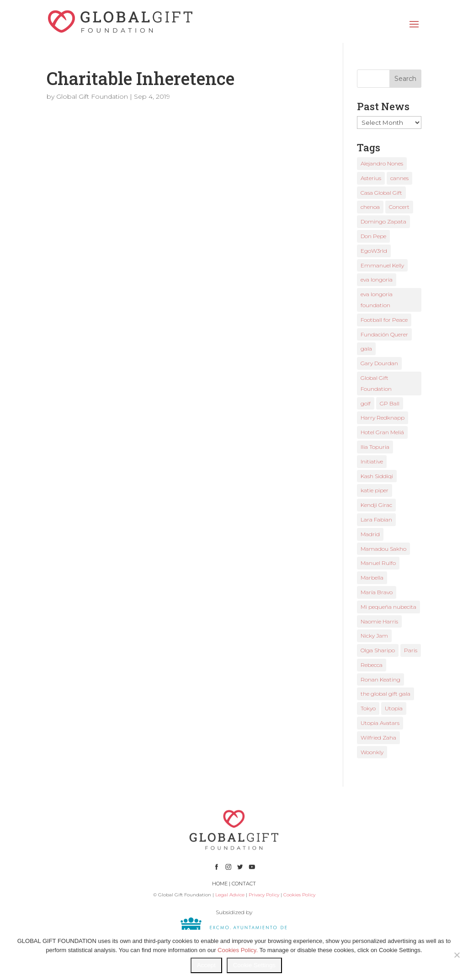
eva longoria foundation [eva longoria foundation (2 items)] (377, 300)
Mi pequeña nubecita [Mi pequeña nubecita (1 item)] (388, 607)
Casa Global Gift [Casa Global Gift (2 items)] (381, 193)
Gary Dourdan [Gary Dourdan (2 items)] (379, 363)
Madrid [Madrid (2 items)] (370, 534)
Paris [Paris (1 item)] (411, 650)
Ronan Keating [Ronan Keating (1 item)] (380, 679)
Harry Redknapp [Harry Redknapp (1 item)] (383, 418)
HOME (220, 884)
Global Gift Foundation (92, 96)
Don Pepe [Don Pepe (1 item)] (373, 236)
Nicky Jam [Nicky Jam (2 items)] (374, 636)
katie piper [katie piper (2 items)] (375, 490)
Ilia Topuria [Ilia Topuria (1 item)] (375, 447)
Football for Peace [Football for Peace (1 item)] (384, 320)
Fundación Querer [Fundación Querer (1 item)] (384, 334)
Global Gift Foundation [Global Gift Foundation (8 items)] (376, 383)
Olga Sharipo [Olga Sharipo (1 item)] (378, 650)
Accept (206, 965)
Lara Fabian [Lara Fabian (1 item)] (376, 519)
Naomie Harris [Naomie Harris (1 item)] (379, 621)
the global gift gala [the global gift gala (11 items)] (386, 694)
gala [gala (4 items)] (366, 349)
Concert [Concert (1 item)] (399, 207)
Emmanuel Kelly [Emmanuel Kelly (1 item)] (382, 265)
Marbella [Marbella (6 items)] (372, 578)
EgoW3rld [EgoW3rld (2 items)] (374, 251)
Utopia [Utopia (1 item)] (394, 708)
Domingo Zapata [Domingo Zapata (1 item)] (383, 221)
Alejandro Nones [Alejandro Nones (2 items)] (382, 163)
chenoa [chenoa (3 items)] (370, 207)
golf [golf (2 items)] (366, 403)
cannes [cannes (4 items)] (399, 178)
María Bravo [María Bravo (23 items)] (377, 592)
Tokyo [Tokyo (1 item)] (368, 708)
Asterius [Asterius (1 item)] (371, 178)
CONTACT (244, 884)
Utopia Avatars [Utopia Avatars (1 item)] (380, 723)
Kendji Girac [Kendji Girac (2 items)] (376, 505)
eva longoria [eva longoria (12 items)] (377, 280)
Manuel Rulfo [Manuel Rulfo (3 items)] (378, 563)
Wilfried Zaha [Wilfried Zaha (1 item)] (378, 738)
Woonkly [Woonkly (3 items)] (372, 752)
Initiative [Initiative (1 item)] (372, 461)
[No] (457, 955)
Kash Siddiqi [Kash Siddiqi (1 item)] (377, 476)
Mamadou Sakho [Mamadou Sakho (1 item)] (383, 549)
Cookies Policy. (238, 950)
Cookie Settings (254, 965)
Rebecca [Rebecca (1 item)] (372, 665)
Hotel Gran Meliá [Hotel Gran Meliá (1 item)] (382, 432)
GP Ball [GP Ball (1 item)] (390, 403)
